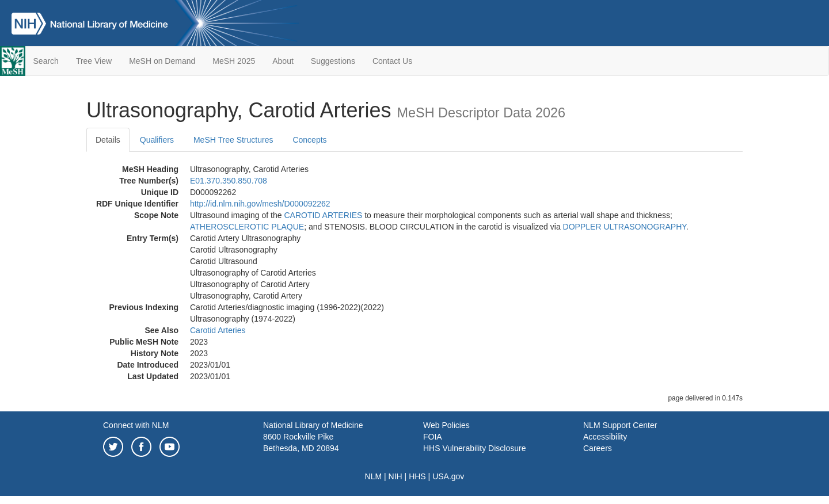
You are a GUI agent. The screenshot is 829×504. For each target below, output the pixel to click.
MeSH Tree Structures (233, 140)
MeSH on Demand (162, 61)
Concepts (309, 140)
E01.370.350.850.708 (229, 181)
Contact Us (392, 61)
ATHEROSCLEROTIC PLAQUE (247, 227)
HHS (417, 476)
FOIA (433, 437)
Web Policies (446, 425)
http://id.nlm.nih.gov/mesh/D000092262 (260, 204)
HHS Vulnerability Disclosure (474, 448)
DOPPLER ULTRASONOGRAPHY (625, 227)
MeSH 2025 (234, 61)
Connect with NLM (136, 425)
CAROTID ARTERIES (323, 215)
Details (108, 140)
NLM (374, 476)
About (283, 61)
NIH (396, 476)
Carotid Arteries (218, 330)
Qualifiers (157, 140)
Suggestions (333, 61)
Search (46, 61)
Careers (598, 448)
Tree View (94, 61)
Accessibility (605, 437)
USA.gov (448, 476)
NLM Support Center (620, 425)
